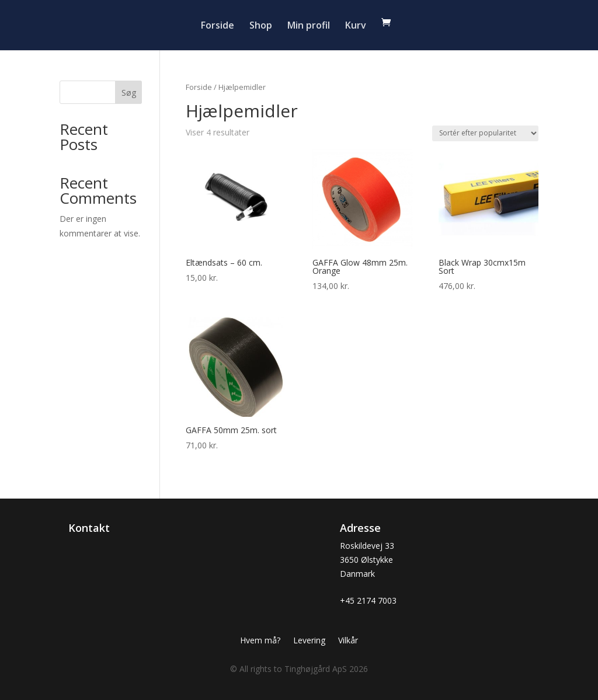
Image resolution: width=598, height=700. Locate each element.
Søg (129, 93)
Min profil (309, 26)
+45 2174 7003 (368, 600)
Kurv (356, 26)
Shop (261, 26)
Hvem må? (260, 641)
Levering (309, 641)
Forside (218, 26)
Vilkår (348, 641)
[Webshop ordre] (485, 133)
